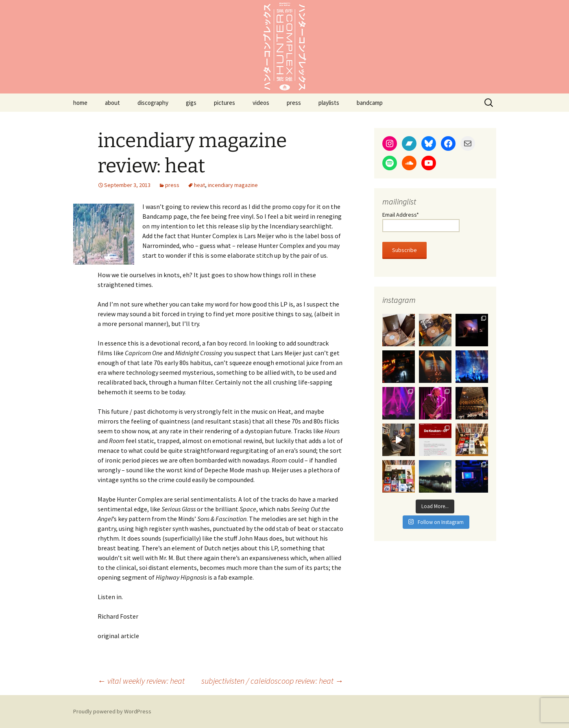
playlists (329, 103)
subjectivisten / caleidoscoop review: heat (272, 681)
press (294, 103)
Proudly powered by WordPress (112, 711)
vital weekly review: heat (141, 681)
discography (153, 103)
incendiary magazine (233, 185)
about (112, 103)
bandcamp (370, 103)
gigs (191, 103)
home (80, 103)
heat (199, 185)
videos (261, 103)
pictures (225, 103)
